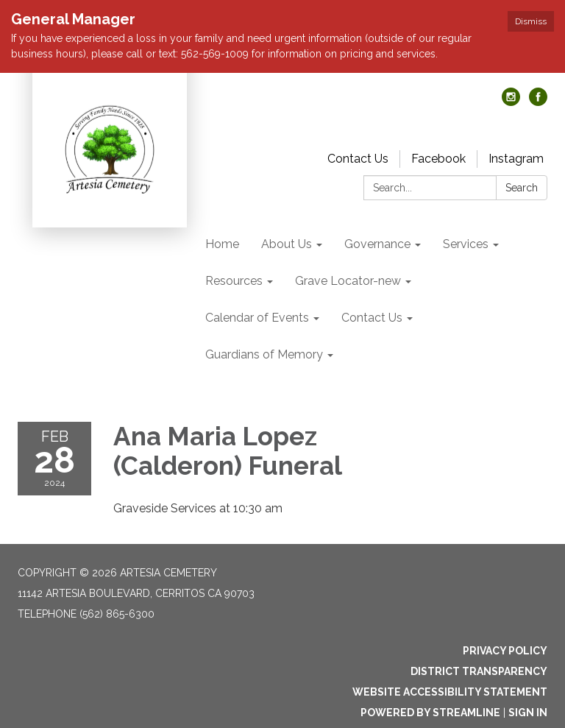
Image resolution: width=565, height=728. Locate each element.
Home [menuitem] (222, 244)
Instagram (516, 159)
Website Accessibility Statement (450, 692)
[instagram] (511, 102)
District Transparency (479, 671)
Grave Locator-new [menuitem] (348, 281)
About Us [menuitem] (287, 244)
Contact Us (358, 159)
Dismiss (531, 21)
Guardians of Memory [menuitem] (264, 354)
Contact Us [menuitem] (372, 318)
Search (522, 188)
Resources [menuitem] (234, 281)
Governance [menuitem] (377, 244)
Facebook (438, 159)
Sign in (528, 713)
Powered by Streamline (430, 713)
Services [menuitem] (466, 244)
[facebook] (538, 102)
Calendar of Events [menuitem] (257, 318)
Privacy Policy (505, 651)
